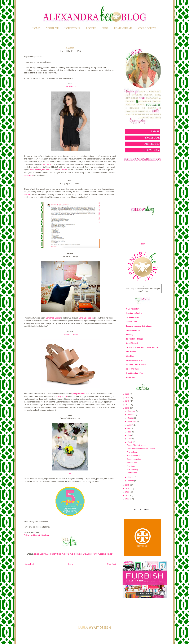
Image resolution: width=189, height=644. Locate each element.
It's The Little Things (134, 339)
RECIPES (91, 28)
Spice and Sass (132, 369)
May (129, 435)
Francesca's (47, 164)
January (131, 481)
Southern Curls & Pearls (136, 365)
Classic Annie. (132, 322)
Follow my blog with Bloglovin (37, 535)
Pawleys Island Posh (134, 360)
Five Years (131, 466)
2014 (128, 489)
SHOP (105, 28)
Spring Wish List (78, 394)
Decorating (56, 554)
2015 (128, 485)
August (130, 425)
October (131, 418)
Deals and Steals (42, 554)
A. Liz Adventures (133, 309)
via (70, 473)
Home (36, 28)
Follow (143, 244)
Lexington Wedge (70, 334)
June (130, 432)
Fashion (65, 554)
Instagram (28, 175)
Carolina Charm (132, 317)
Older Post (111, 564)
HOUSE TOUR (72, 28)
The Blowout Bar (134, 456)
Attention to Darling (134, 313)
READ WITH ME (123, 28)
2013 (128, 492)
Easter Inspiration (134, 459)
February (131, 477)
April (129, 439)
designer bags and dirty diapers (139, 326)
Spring (94, 554)
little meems (131, 352)
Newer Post (29, 564)
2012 (128, 495)
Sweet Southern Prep (135, 373)
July (129, 428)
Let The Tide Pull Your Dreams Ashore (142, 347)
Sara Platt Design (53, 318)
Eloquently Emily (133, 330)
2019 (128, 398)
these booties (35, 170)
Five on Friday (76, 554)
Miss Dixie (130, 356)
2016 (128, 408)
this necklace (48, 170)
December (132, 411)
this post (28, 194)
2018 (128, 401)
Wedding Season (106, 554)
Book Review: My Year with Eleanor (141, 449)
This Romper (70, 87)
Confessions (132, 473)
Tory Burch (62, 396)
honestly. (129, 335)
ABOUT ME (52, 28)
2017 (128, 405)
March (130, 442)
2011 (128, 499)
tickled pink (131, 378)
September (132, 421)
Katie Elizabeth (132, 343)
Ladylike (87, 554)
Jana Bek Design (86, 318)
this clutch (63, 170)
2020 (128, 394)
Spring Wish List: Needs (136, 445)
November (132, 415)
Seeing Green (132, 462)
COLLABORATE (147, 28)
